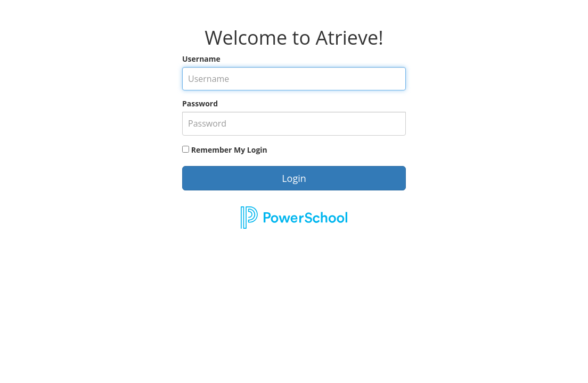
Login (294, 178)
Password (200, 103)
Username (201, 59)
